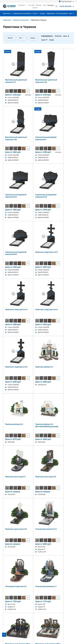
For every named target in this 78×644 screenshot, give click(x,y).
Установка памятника (48, 564)
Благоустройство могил (48, 569)
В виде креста (8, 561)
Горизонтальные (9, 558)
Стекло (6, 569)
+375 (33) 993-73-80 (43, 488)
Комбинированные (10, 572)
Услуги (36, 13)
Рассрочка (51, 5)
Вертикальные (8, 555)
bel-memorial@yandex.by (54, 592)
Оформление (51, 13)
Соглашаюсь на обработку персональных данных (40, 500)
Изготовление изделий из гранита (52, 558)
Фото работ (32, 5)
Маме (55, 461)
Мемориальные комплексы (22, 13)
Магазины (39, 5)
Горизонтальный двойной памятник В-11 (12, 119)
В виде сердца (8, 564)
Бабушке (55, 466)
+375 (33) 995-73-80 (60, 488)
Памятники (8, 13)
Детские (6, 567)
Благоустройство (62, 13)
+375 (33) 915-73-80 (25, 488)
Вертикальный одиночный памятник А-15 (29, 70)
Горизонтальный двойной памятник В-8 (65, 70)
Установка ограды (46, 567)
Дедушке (22, 466)
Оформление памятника (49, 555)
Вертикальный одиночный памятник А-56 (47, 70)
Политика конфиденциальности (14, 635)
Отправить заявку (38, 505)
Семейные (22, 450)
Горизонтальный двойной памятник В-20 (47, 119)
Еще (71, 13)
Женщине (22, 455)
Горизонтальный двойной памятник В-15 (30, 119)
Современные (55, 450)
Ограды (43, 13)
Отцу (55, 455)
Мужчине (22, 461)
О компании (21, 5)
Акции (44, 5)
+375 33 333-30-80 (46, 586)
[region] (39, 322)
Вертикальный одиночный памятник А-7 (11, 70)
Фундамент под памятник (49, 561)
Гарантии (35, 8)
